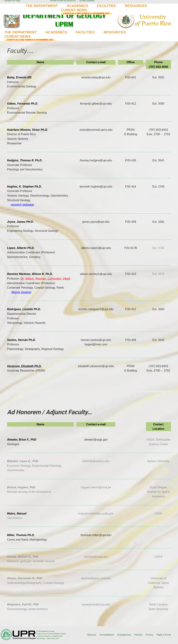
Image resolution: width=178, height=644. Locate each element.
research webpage (22, 205)
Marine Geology (21, 292)
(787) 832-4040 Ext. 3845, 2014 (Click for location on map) (22, 5)
